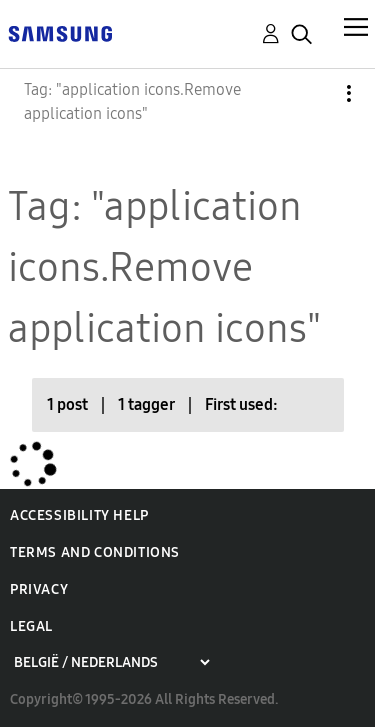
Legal (31, 626)
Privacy (39, 589)
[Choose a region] (111, 662)
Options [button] (315, 93)
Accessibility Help (79, 515)
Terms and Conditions (95, 552)
